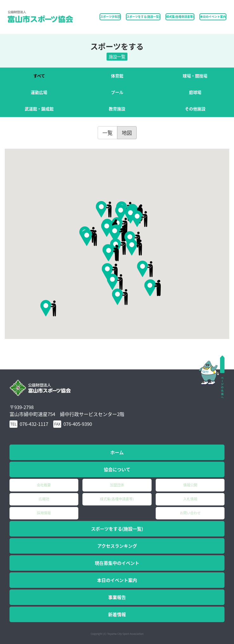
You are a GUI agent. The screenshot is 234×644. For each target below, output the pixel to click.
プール (117, 92)
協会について (117, 469)
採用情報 (44, 513)
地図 (127, 133)
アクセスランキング (117, 546)
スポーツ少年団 (110, 17)
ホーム (117, 452)
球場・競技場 (195, 76)
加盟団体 (117, 485)
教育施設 (117, 109)
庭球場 (195, 92)
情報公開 (190, 485)
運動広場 (39, 92)
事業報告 (117, 597)
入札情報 (190, 499)
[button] (134, 247)
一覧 (107, 133)
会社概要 (44, 485)
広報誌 (44, 499)
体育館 (117, 76)
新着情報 (117, 614)
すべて (39, 76)
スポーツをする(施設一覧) (117, 529)
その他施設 (195, 109)
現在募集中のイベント (117, 563)
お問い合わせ (190, 513)
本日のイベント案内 (213, 17)
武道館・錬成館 (39, 109)
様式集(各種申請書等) (180, 17)
